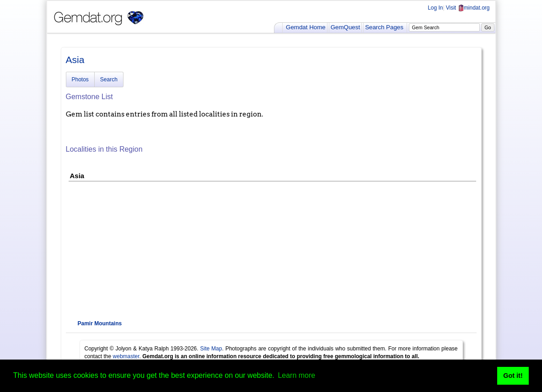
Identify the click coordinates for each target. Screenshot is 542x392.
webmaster (126, 356)
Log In (435, 8)
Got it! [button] (513, 376)
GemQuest (345, 27)
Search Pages (384, 27)
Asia (75, 60)
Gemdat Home (306, 27)
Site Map (211, 349)
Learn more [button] (296, 375)
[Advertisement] (271, 250)
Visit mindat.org (468, 8)
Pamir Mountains (100, 323)
